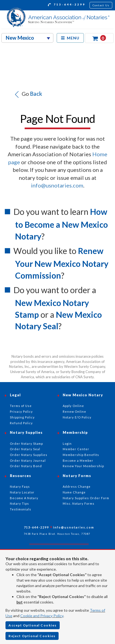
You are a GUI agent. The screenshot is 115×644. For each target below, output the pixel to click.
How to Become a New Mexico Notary (61, 224)
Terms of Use (21, 406)
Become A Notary (24, 498)
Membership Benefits (81, 455)
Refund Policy (21, 423)
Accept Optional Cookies (33, 625)
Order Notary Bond (26, 466)
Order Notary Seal (25, 449)
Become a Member (78, 460)
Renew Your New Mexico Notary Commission (62, 263)
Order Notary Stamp (26, 444)
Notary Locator (22, 492)
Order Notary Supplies (29, 455)
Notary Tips (19, 503)
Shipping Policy (22, 417)
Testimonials (21, 509)
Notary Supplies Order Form (86, 498)
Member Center (76, 449)
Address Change (77, 486)
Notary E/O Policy (77, 417)
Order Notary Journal (28, 460)
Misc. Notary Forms (79, 503)
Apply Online (73, 406)
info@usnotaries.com (57, 185)
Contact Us (101, 5)
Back (36, 94)
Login (67, 444)
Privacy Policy (21, 411)
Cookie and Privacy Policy (42, 616)
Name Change (74, 492)
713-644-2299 (67, 5)
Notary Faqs (20, 486)
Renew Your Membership (83, 466)
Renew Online (74, 411)
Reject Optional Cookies (32, 636)
